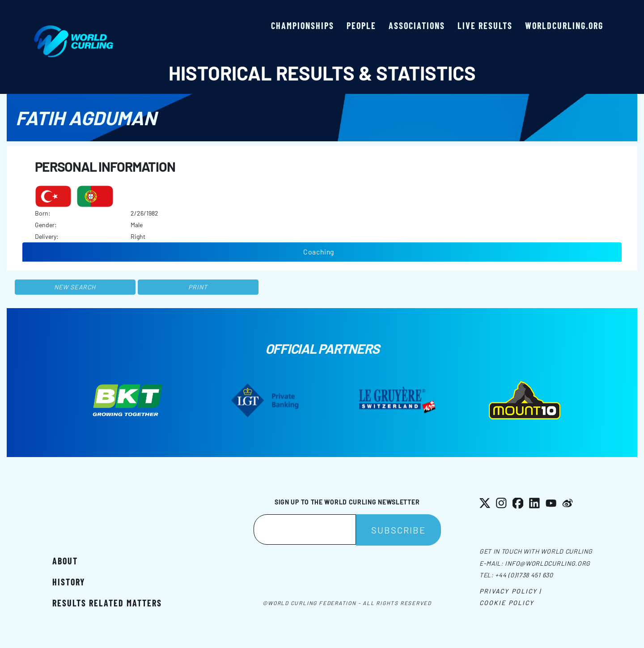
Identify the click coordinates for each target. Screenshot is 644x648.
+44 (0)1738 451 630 (524, 575)
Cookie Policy (507, 603)
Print (198, 287)
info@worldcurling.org (548, 563)
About (65, 561)
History (69, 582)
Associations (417, 25)
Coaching (319, 252)
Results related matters (107, 603)
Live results (485, 25)
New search (75, 287)
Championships (303, 25)
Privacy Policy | (511, 591)
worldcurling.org (564, 25)
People (361, 25)
